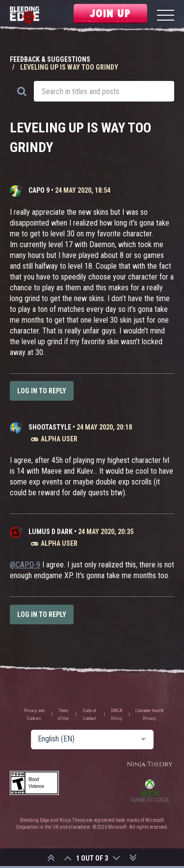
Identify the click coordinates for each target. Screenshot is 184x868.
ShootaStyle (50, 427)
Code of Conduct (90, 715)
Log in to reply (42, 391)
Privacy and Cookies (34, 715)
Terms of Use (63, 715)
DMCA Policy (117, 715)
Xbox (150, 791)
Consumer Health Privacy (149, 715)
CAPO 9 (39, 190)
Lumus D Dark (51, 532)
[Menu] (166, 16)
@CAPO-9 (25, 565)
